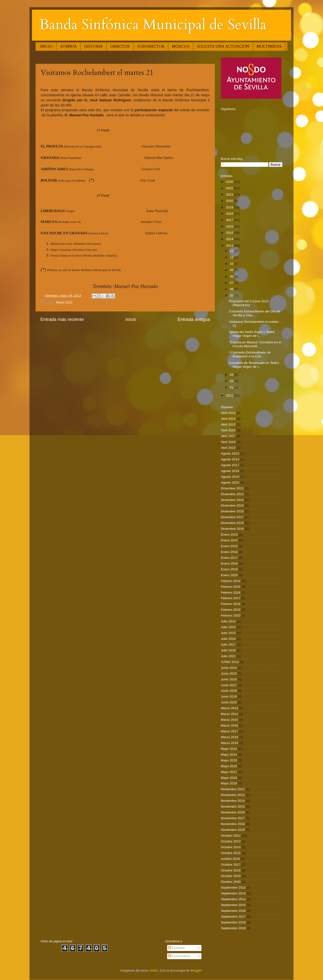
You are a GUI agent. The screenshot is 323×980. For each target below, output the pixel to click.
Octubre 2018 (231, 870)
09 (232, 270)
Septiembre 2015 (233, 905)
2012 (230, 395)
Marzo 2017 (229, 731)
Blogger (196, 970)
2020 (230, 201)
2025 (230, 188)
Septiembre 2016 (233, 911)
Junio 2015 (229, 674)
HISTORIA (93, 46)
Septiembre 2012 (233, 888)
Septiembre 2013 (233, 893)
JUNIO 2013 (230, 662)
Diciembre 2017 (232, 517)
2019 (230, 207)
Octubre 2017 (231, 865)
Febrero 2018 (231, 604)
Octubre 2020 (231, 882)
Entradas (177, 948)
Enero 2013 (229, 534)
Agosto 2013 (230, 453)
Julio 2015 (228, 633)
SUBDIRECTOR (151, 46)
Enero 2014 (229, 540)
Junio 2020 (229, 702)
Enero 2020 (229, 575)
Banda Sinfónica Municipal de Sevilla (153, 25)
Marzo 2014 (229, 714)
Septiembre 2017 (233, 917)
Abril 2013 (228, 413)
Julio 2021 (228, 656)
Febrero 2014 (231, 581)
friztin (154, 970)
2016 (230, 226)
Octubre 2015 (231, 853)
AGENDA (69, 46)
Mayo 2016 (229, 766)
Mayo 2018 (229, 778)
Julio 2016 (228, 639)
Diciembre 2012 (232, 488)
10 (232, 264)
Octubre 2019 (231, 876)
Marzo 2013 (229, 708)
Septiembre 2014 (233, 899)
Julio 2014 (228, 627)
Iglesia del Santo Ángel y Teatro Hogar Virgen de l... (252, 334)
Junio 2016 (229, 679)
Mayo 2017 (229, 772)
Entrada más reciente (62, 319)
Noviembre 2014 (233, 801)
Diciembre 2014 (232, 500)
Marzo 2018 (229, 737)
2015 (230, 233)
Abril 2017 (228, 436)
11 (232, 257)
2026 (230, 182)
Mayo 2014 (229, 755)
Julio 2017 (228, 645)
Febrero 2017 (231, 598)
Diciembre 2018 (232, 523)
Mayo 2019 (229, 783)
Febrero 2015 (231, 587)
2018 (230, 214)
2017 (230, 220)
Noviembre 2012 (233, 789)
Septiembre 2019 (233, 928)
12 (232, 251)
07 (232, 283)
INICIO (46, 46)
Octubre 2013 (231, 841)
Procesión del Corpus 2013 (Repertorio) (249, 303)
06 (232, 289)
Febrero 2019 (231, 610)
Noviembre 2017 (233, 818)
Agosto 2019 (230, 477)
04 (232, 375)
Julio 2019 (228, 650)
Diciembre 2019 (232, 529)
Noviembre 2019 (233, 830)
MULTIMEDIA (269, 46)
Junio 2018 (229, 691)
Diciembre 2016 (232, 511)
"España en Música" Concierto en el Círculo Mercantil (255, 344)
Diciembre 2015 (232, 505)
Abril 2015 (228, 424)
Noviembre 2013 (233, 795)
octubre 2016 (230, 859)
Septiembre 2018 (233, 922)
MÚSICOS (181, 46)
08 (232, 276)
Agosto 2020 (230, 483)
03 (232, 381)
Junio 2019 (229, 696)
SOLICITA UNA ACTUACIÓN (223, 46)
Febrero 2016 (231, 593)
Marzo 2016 (229, 726)
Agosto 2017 (230, 465)
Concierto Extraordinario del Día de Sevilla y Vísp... (255, 313)
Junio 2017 (229, 685)
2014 (230, 239)
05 (232, 296)
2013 (230, 246)
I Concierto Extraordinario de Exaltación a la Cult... (250, 354)
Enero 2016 (229, 552)
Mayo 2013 (64, 302)
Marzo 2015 (229, 720)
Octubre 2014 (231, 847)
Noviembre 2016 (233, 812)
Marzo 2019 (229, 743)
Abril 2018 (228, 442)
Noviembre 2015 (233, 807)
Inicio (131, 319)
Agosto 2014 (230, 459)
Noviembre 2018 (233, 824)
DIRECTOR (120, 46)
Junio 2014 (229, 668)
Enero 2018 (229, 564)
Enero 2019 (229, 569)
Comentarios (179, 956)
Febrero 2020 (231, 615)
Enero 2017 (229, 558)
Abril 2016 (228, 430)
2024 (230, 195)
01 (232, 387)
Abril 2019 (228, 448)
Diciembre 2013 (232, 494)
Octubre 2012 (231, 836)
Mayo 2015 (229, 760)
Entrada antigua (194, 319)
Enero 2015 (229, 546)
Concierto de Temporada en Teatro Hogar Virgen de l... (254, 365)
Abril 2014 (228, 419)
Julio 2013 (228, 621)
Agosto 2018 (230, 471)
